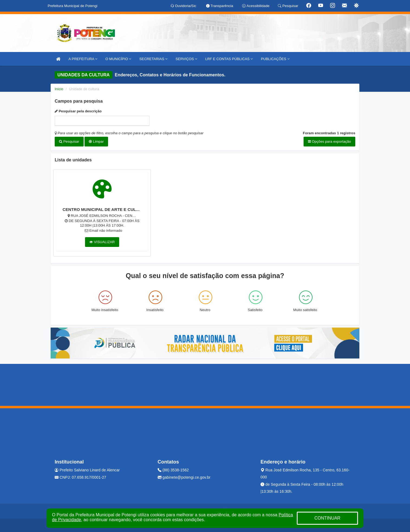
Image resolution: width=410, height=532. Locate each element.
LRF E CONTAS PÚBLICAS (229, 59)
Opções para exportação (329, 141)
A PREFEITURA (83, 59)
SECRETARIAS (154, 59)
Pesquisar (69, 141)
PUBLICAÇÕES (275, 59)
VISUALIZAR (102, 242)
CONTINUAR (327, 518)
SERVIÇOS (186, 59)
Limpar (96, 141)
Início (59, 89)
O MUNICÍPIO (118, 59)
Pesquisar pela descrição (78, 111)
